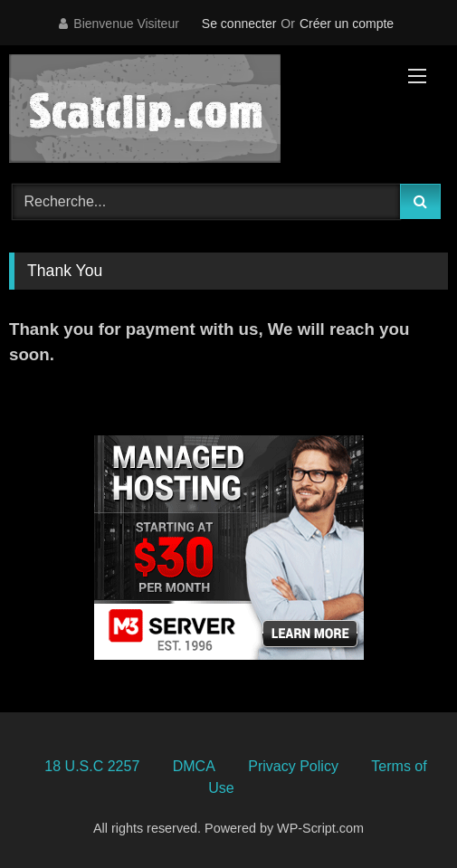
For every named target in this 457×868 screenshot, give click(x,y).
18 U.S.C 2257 (92, 766)
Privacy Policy (293, 766)
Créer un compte (347, 24)
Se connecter (239, 24)
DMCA (194, 766)
